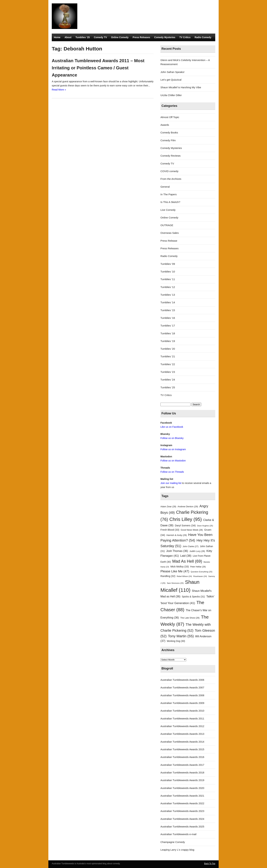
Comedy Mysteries (165, 37)
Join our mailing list (171, 483)
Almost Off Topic (170, 117)
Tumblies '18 (168, 333)
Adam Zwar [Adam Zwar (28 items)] (168, 507)
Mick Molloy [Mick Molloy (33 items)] (180, 567)
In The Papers (168, 194)
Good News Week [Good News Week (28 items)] (192, 530)
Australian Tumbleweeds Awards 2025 (182, 827)
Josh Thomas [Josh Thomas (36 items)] (177, 551)
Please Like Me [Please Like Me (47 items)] (175, 571)
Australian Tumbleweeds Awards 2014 (182, 742)
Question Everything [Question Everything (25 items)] (202, 572)
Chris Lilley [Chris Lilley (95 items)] (186, 519)
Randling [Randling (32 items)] (168, 576)
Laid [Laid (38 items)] (186, 556)
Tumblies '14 (168, 302)
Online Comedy (120, 37)
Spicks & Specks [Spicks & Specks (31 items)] (193, 597)
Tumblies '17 (168, 326)
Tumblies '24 (168, 380)
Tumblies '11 (168, 279)
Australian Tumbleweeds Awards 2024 (182, 819)
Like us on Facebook (172, 427)
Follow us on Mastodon (173, 461)
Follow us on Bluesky (172, 438)
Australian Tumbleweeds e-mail (178, 834)
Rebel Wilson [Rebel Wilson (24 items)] (184, 576)
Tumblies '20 (168, 349)
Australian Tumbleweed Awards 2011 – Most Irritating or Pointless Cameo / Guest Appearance (98, 68)
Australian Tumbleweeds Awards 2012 (182, 726)
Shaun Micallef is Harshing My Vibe (181, 87)
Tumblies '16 (168, 318)
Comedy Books (169, 132)
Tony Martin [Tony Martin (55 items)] (181, 636)
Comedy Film (168, 140)
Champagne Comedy (173, 842)
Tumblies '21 (168, 356)
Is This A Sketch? (170, 202)
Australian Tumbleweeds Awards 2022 (182, 803)
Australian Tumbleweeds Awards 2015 (182, 749)
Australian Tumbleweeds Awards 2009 (182, 703)
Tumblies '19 (168, 341)
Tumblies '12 (168, 287)
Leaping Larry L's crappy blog (177, 850)
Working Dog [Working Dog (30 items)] (176, 641)
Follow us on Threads (172, 472)
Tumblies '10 (168, 272)
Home (57, 37)
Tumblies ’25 (83, 37)
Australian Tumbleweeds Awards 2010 (182, 711)
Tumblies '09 (168, 264)
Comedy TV (100, 37)
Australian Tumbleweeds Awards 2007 (182, 687)
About (68, 37)
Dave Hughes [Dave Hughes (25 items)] (205, 526)
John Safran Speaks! (172, 72)
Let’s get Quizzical (171, 80)
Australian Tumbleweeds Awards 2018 (182, 772)
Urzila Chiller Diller (171, 95)
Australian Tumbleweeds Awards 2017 (182, 765)
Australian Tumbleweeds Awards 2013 (182, 734)
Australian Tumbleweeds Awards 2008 (182, 695)
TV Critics (185, 37)
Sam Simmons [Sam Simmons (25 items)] (175, 583)
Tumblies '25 (168, 387)
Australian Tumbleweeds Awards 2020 (182, 788)
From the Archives (171, 179)
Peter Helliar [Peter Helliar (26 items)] (198, 567)
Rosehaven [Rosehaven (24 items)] (200, 576)
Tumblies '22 (168, 364)
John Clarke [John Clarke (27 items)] (190, 546)
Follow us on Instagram (173, 449)
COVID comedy (169, 171)
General (165, 187)
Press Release (169, 241)
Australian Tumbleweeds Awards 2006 (182, 680)
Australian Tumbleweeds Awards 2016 (182, 757)
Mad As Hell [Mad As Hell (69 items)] (187, 561)
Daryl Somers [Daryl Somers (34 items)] (185, 525)
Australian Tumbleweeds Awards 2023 (182, 811)
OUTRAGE (167, 225)
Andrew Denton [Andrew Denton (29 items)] (188, 507)
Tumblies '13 (168, 295)
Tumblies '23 (168, 372)
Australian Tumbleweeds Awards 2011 (182, 718)
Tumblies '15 (168, 310)
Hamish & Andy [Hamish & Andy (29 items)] (177, 535)
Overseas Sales (170, 233)
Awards (165, 125)
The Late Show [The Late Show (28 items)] (190, 618)
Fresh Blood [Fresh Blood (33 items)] (170, 530)
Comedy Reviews (170, 156)
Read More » (59, 90)
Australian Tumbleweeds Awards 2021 (182, 796)
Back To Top (210, 864)
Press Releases (141, 37)
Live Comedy (168, 210)
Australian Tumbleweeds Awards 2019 (182, 780)
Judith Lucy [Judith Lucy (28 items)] (197, 551)
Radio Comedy (203, 37)
